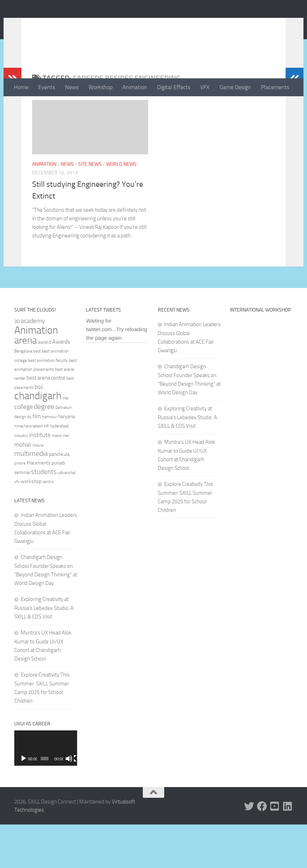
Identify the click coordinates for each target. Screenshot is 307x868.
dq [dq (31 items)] (29, 460)
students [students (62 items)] (44, 515)
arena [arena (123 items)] (26, 384)
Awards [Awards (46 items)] (61, 385)
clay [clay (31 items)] (66, 441)
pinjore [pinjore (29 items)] (20, 507)
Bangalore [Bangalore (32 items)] (23, 395)
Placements (275, 87)
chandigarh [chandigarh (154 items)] (38, 439)
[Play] (24, 802)
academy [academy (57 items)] (33, 364)
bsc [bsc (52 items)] (39, 430)
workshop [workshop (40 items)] (31, 525)
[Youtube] (275, 850)
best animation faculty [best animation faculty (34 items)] (48, 404)
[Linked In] (288, 850)
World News (121, 193)
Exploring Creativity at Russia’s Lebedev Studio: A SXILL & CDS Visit (44, 651)
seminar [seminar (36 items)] (22, 516)
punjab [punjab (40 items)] (58, 506)
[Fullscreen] (72, 802)
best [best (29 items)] (37, 395)
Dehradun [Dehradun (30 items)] (64, 451)
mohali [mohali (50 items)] (23, 488)
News (72, 87)
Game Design (235, 87)
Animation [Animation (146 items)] (36, 374)
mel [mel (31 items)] (66, 479)
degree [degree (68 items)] (44, 450)
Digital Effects (174, 87)
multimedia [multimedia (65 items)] (31, 497)
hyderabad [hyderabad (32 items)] (59, 469)
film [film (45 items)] (37, 460)
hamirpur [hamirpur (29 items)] (50, 460)
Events (47, 87)
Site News (90, 193)
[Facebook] (262, 850)
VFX (205, 87)
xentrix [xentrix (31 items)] (48, 525)
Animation (135, 87)
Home (21, 87)
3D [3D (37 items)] (17, 365)
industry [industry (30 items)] (21, 479)
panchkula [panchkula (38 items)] (59, 498)
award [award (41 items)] (44, 386)
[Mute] (65, 802)
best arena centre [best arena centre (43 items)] (46, 421)
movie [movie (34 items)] (38, 489)
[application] (46, 792)
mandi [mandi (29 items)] (57, 479)
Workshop (100, 87)
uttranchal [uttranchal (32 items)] (67, 516)
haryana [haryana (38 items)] (67, 460)
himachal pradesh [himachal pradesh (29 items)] (29, 470)
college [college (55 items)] (24, 450)
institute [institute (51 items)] (40, 478)
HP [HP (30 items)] (46, 470)
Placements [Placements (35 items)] (39, 506)
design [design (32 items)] (20, 460)
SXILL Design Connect (81, 25)
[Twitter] (249, 850)
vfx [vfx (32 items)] (17, 525)
